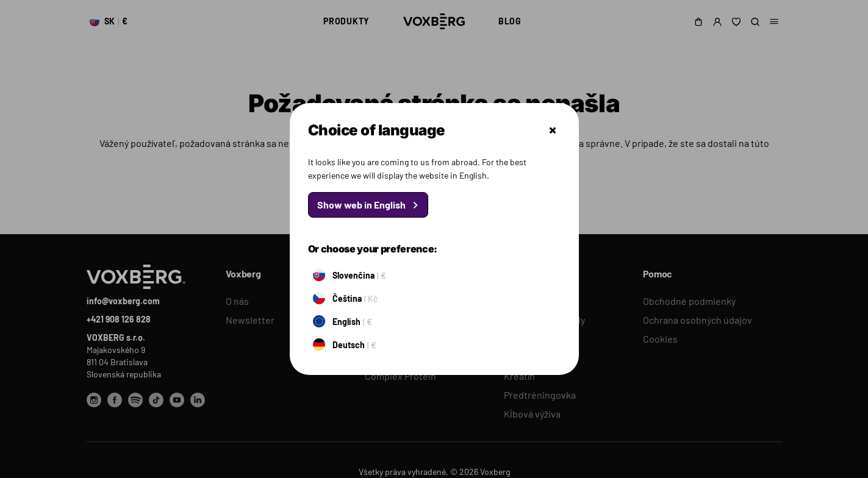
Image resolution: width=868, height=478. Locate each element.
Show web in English (361, 205)
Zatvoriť (553, 130)
